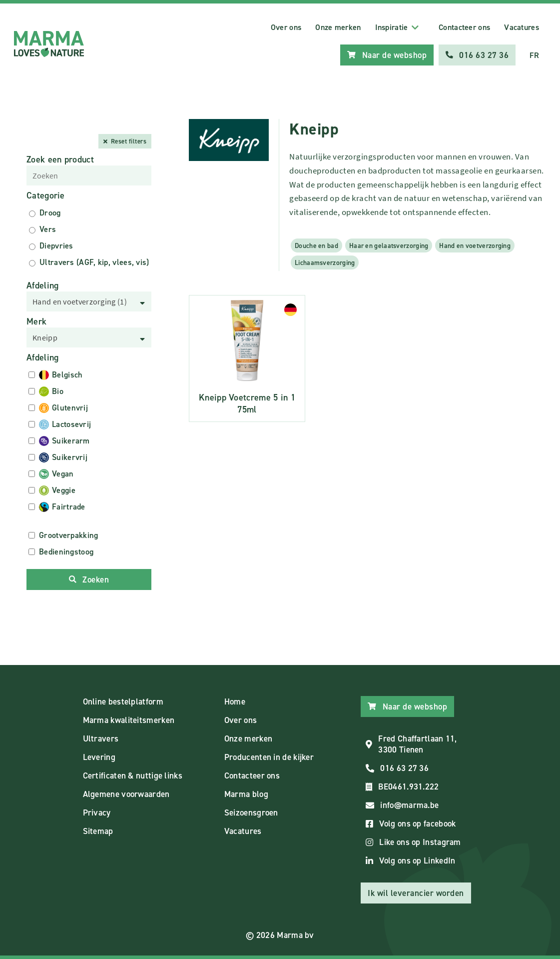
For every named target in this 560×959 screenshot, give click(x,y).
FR (534, 55)
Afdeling (42, 285)
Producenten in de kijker (269, 757)
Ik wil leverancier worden (416, 893)
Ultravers (101, 738)
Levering (99, 757)
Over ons (286, 27)
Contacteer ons (464, 27)
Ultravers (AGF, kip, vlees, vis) (94, 262)
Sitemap (98, 831)
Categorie (46, 195)
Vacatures (522, 27)
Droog (50, 213)
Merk (36, 321)
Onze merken (338, 27)
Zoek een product (60, 159)
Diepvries (56, 246)
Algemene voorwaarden (126, 794)
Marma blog (246, 794)
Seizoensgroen (251, 812)
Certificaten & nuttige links (133, 775)
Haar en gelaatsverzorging (389, 245)
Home (235, 701)
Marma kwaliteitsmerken (129, 720)
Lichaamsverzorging (325, 262)
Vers (48, 229)
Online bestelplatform (123, 701)
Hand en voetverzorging (475, 245)
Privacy (97, 812)
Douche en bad (316, 245)
